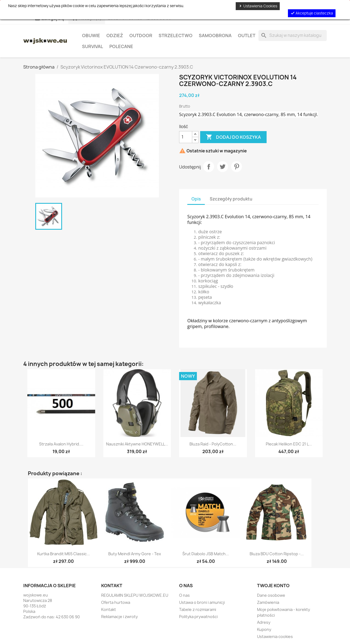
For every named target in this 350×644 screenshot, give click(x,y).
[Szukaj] (293, 36)
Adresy (264, 622)
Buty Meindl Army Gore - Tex (135, 554)
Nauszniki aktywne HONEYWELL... (137, 444)
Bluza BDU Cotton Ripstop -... (277, 554)
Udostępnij (209, 167)
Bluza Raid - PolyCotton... (213, 444)
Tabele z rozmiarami (198, 609)
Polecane (121, 46)
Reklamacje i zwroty (119, 617)
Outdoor (141, 36)
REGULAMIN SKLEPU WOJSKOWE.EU (135, 595)
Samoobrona (215, 36)
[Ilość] (186, 137)
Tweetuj (223, 167)
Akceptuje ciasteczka (312, 13)
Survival (93, 46)
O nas (184, 595)
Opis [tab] (196, 199)
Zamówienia (268, 602)
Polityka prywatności (198, 617)
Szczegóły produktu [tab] (231, 199)
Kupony (264, 629)
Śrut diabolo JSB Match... (206, 554)
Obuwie (91, 36)
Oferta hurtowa (116, 602)
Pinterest (237, 167)
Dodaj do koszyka (233, 137)
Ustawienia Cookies (258, 6)
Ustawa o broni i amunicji (202, 602)
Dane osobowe (271, 595)
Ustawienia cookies (275, 636)
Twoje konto (273, 586)
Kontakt (109, 609)
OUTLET (247, 36)
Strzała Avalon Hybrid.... (61, 444)
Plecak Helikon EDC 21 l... (289, 444)
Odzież (115, 36)
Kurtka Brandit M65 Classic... (64, 554)
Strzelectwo (176, 36)
